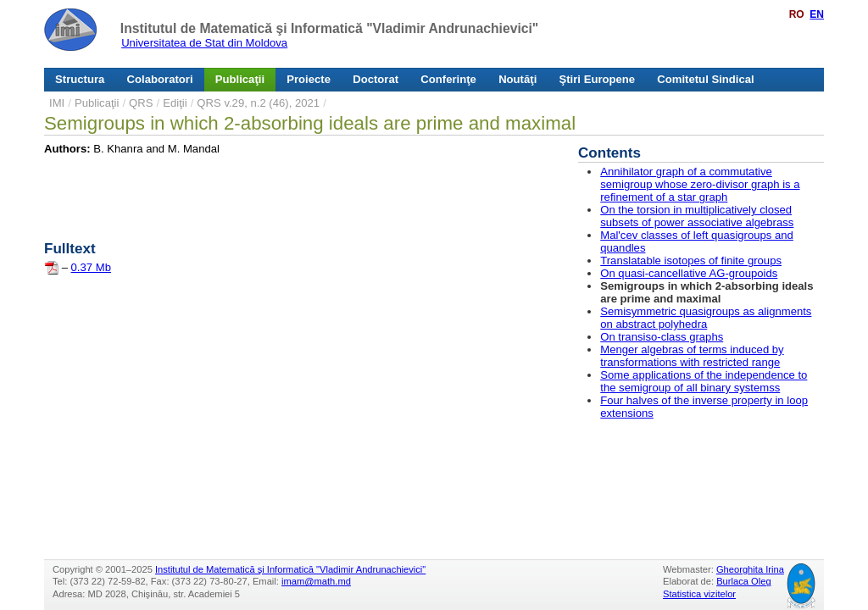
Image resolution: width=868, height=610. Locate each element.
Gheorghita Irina (750, 569)
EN (817, 14)
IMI (57, 103)
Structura (80, 79)
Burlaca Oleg (743, 581)
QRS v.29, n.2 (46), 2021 (258, 103)
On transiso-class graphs (662, 337)
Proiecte (309, 79)
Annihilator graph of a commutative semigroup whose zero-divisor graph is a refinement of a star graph (700, 184)
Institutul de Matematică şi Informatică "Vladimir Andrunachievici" (329, 28)
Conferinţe (448, 79)
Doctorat (376, 79)
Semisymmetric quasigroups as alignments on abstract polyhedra (706, 318)
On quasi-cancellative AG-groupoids (689, 273)
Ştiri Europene (598, 79)
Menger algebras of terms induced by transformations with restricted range (692, 356)
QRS (141, 103)
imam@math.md (316, 581)
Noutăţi (517, 79)
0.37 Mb (91, 267)
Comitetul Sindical (705, 79)
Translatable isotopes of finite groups (691, 261)
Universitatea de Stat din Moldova (204, 43)
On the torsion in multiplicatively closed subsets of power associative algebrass (697, 216)
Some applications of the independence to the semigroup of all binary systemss (704, 381)
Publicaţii (240, 79)
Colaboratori (160, 79)
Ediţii (175, 103)
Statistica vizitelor (699, 594)
